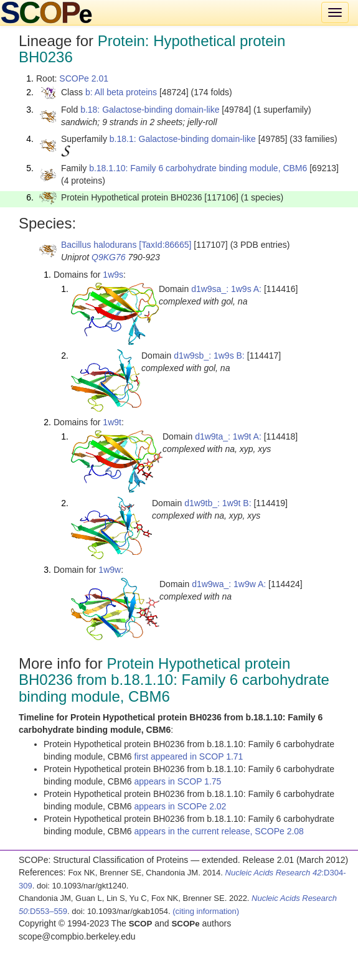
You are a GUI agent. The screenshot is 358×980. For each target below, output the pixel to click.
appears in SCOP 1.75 (178, 781)
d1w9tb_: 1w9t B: (218, 503)
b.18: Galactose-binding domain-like (150, 110)
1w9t (112, 422)
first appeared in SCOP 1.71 (189, 756)
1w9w (110, 570)
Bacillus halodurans (99, 245)
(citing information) (206, 911)
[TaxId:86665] (165, 245)
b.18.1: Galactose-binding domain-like (183, 139)
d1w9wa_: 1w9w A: (229, 584)
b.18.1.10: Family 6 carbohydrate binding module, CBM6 (198, 168)
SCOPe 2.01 (84, 78)
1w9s (113, 275)
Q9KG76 (108, 257)
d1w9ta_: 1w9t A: (228, 436)
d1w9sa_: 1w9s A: (226, 289)
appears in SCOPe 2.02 (181, 806)
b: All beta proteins (121, 92)
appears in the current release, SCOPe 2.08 (219, 831)
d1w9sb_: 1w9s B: (209, 356)
